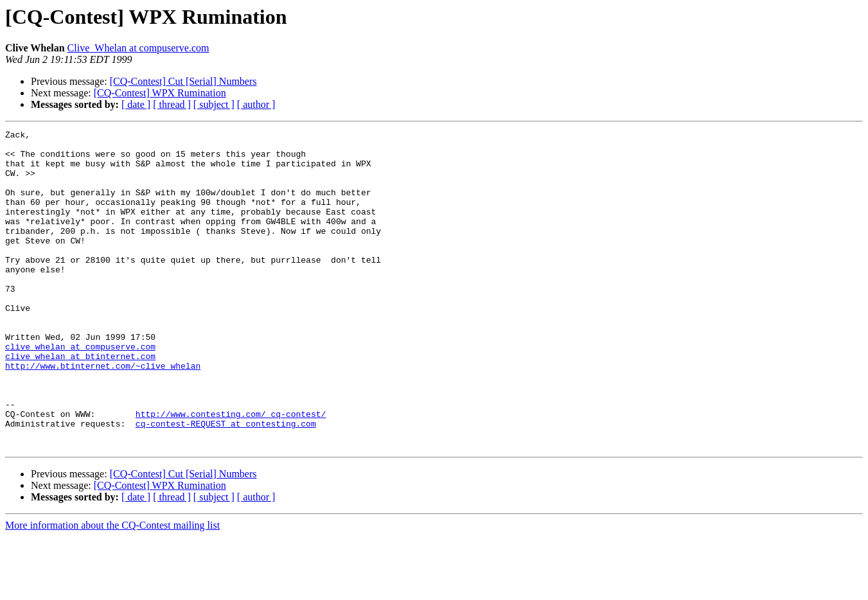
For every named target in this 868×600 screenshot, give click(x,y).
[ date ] (136, 104)
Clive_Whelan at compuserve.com (138, 48)
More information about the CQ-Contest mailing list (112, 589)
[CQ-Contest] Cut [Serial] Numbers (183, 81)
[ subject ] (214, 104)
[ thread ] (172, 104)
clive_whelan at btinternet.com (80, 402)
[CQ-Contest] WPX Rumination (160, 93)
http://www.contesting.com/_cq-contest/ (231, 472)
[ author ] (256, 104)
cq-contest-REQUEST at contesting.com (226, 483)
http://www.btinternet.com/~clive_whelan (103, 414)
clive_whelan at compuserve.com (80, 391)
